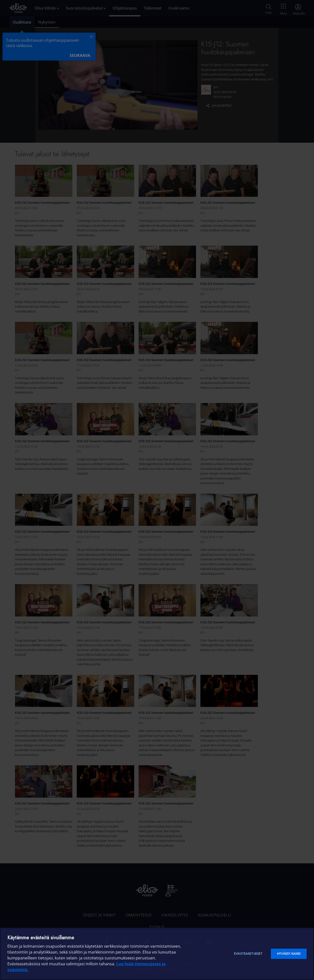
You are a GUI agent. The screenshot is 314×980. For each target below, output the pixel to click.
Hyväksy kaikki (289, 954)
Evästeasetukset (248, 954)
